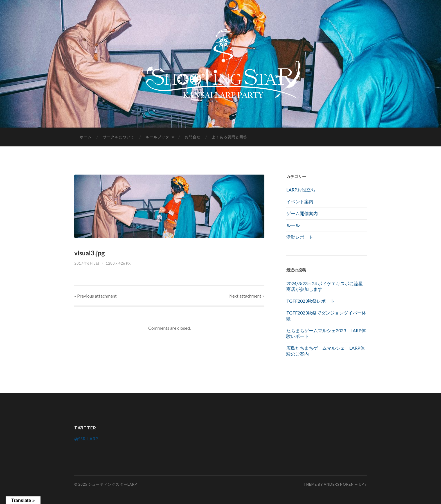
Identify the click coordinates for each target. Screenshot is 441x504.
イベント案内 (300, 201)
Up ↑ (363, 484)
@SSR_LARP (86, 439)
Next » (247, 296)
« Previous (95, 296)
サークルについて (119, 137)
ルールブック (157, 137)
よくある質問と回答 (229, 137)
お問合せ (193, 137)
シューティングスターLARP (112, 484)
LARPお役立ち (301, 190)
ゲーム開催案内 (302, 213)
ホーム (86, 137)
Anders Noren (339, 484)
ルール (293, 225)
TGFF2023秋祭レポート (310, 301)
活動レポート (300, 237)
